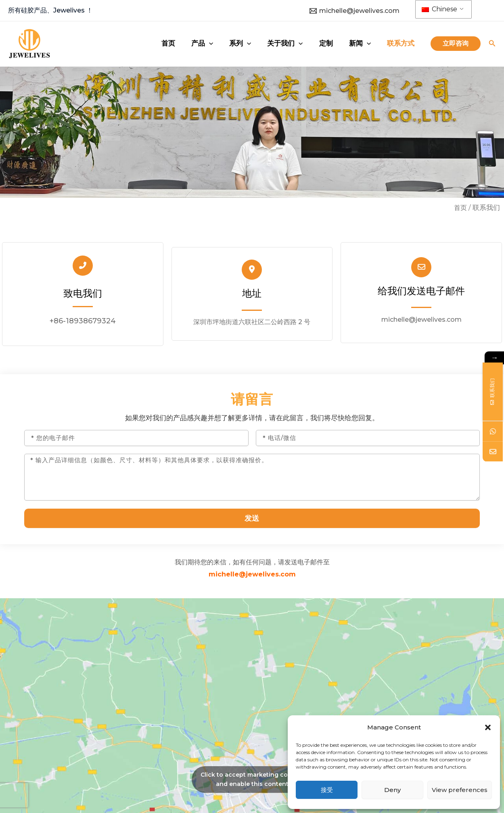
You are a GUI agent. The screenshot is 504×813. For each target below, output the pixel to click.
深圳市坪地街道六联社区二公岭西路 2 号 (252, 323)
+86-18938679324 (83, 321)
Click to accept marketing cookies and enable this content (252, 783)
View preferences (460, 790)
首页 (460, 207)
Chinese (439, 9)
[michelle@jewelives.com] (355, 11)
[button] (488, 727)
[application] (252, 43)
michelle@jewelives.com (421, 321)
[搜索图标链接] (492, 44)
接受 (327, 790)
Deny (392, 790)
